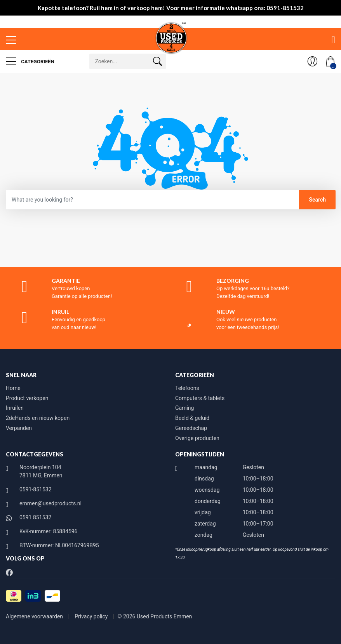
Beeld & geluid (192, 418)
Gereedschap (191, 428)
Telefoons (187, 388)
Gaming (184, 408)
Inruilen (15, 408)
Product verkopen (27, 398)
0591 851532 (35, 517)
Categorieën (30, 61)
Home (13, 388)
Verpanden (19, 428)
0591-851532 (36, 489)
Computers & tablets (200, 398)
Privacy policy (92, 616)
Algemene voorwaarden (35, 616)
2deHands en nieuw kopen (38, 418)
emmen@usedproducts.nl (50, 503)
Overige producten (197, 438)
